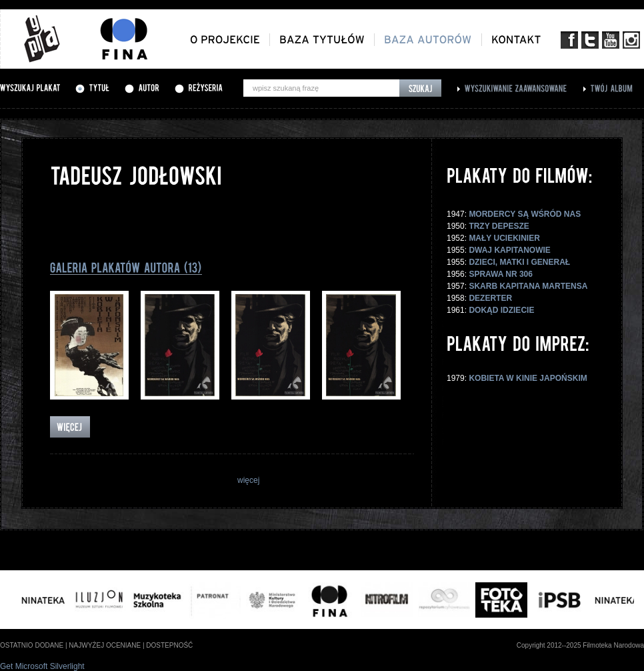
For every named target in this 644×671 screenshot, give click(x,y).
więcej (248, 480)
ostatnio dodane (32, 645)
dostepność (169, 645)
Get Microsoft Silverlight (42, 666)
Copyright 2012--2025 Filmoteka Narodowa (580, 645)
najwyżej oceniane (105, 645)
